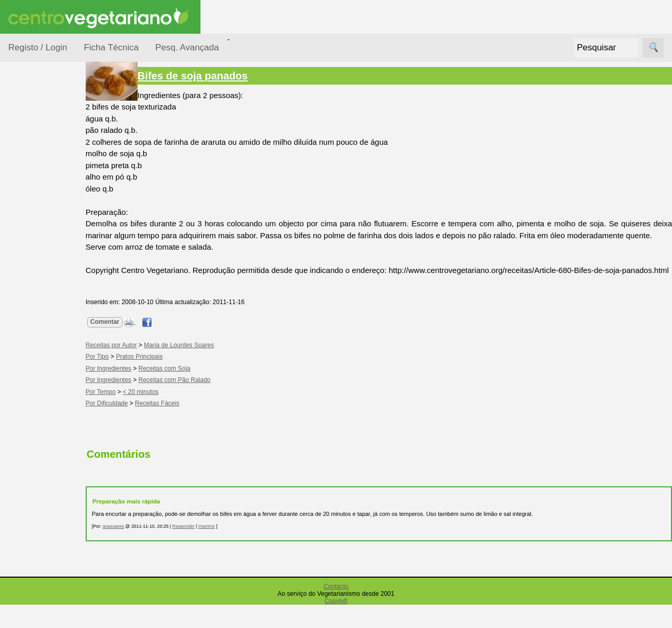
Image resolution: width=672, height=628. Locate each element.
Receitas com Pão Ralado (193, 403)
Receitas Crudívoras (40, 275)
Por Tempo (39, 229)
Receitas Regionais (38, 401)
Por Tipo (35, 248)
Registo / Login (38, 47)
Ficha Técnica (111, 47)
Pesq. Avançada (187, 47)
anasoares (132, 550)
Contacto (336, 610)
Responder (202, 550)
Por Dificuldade (47, 189)
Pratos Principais (157, 380)
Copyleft (336, 624)
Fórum (44, 550)
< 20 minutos (159, 415)
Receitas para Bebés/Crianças (48, 306)
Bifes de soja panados (211, 76)
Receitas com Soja (183, 392)
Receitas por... (33, 131)
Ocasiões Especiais (37, 163)
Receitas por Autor (43, 370)
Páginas (22, 441)
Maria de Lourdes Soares (197, 368)
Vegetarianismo (60, 470)
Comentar (123, 345)
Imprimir (225, 550)
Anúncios (49, 504)
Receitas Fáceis (175, 427)
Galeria (46, 584)
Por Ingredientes (49, 208)
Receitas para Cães (45, 338)
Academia (51, 566)
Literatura (50, 600)
